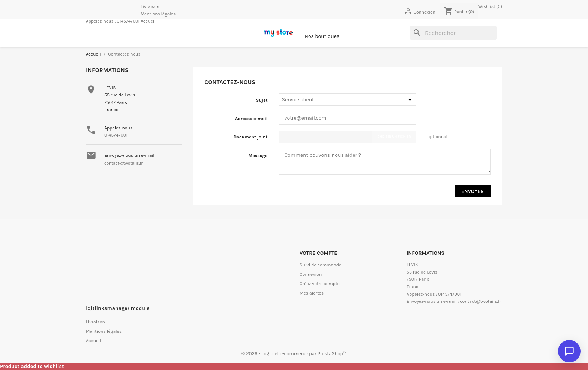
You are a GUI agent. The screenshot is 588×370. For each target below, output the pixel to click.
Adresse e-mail (251, 119)
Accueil (148, 21)
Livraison (150, 6)
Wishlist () (490, 6)
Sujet (262, 100)
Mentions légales (158, 14)
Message (258, 156)
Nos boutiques (322, 36)
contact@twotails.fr (123, 163)
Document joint (251, 137)
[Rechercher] (453, 33)
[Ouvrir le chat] (569, 351)
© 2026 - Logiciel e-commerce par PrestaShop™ (294, 354)
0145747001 (128, 21)
